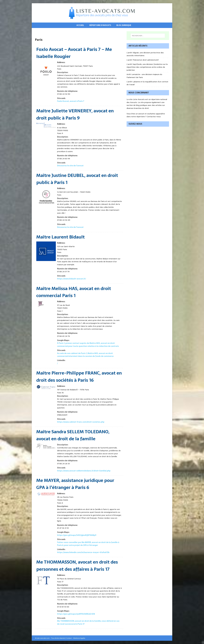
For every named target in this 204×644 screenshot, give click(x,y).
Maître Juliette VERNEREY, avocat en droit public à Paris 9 (75, 114)
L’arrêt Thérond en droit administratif (143, 60)
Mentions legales (79, 638)
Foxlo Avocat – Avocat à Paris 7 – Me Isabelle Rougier (74, 53)
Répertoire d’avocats (100, 25)
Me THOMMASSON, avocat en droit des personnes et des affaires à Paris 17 (77, 566)
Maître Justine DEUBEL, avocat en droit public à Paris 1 (77, 179)
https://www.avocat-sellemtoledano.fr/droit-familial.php (84, 471)
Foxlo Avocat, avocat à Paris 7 (71, 101)
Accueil (80, 25)
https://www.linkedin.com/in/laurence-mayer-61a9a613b (83, 552)
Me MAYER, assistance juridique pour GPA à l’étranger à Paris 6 (75, 484)
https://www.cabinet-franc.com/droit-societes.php (81, 422)
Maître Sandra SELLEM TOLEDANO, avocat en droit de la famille (73, 435)
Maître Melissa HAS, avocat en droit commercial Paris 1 (74, 292)
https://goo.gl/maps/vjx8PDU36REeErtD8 (76, 614)
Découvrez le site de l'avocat (70, 166)
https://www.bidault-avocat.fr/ (71, 279)
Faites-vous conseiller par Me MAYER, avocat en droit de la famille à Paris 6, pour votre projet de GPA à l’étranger (88, 544)
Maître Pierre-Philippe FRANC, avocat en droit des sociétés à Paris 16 (79, 376)
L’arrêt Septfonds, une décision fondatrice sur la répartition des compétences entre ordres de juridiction (147, 67)
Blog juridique (124, 25)
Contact (69, 638)
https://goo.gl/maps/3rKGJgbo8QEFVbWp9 (77, 535)
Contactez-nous (154, 117)
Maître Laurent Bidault (60, 237)
